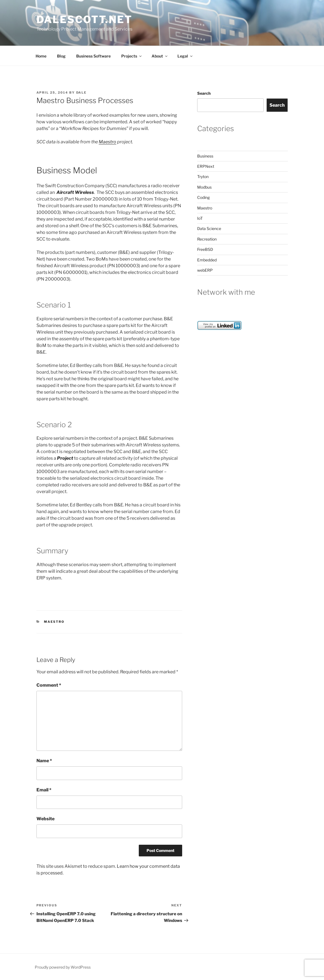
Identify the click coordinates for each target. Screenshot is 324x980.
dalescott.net (84, 19)
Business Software (93, 56)
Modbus (204, 187)
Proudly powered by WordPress (63, 967)
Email (44, 790)
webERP (205, 270)
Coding (203, 197)
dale (81, 92)
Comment (49, 685)
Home (41, 56)
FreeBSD (205, 249)
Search (204, 93)
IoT (200, 218)
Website (45, 819)
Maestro (107, 142)
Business (205, 156)
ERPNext (206, 166)
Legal (185, 56)
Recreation (207, 239)
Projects (132, 56)
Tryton (203, 177)
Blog (61, 56)
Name (44, 761)
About (160, 56)
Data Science (209, 228)
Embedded (207, 260)
